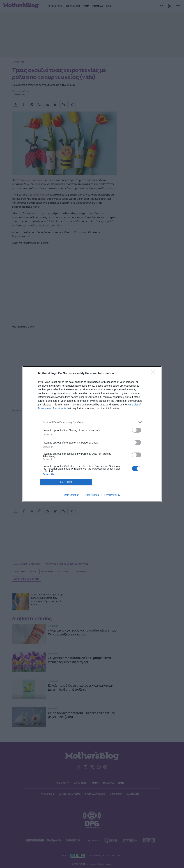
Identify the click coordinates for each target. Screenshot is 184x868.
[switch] (137, 430)
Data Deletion (72, 495)
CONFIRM (66, 482)
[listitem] (92, 422)
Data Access (92, 495)
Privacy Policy (112, 495)
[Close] (154, 373)
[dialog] (92, 434)
